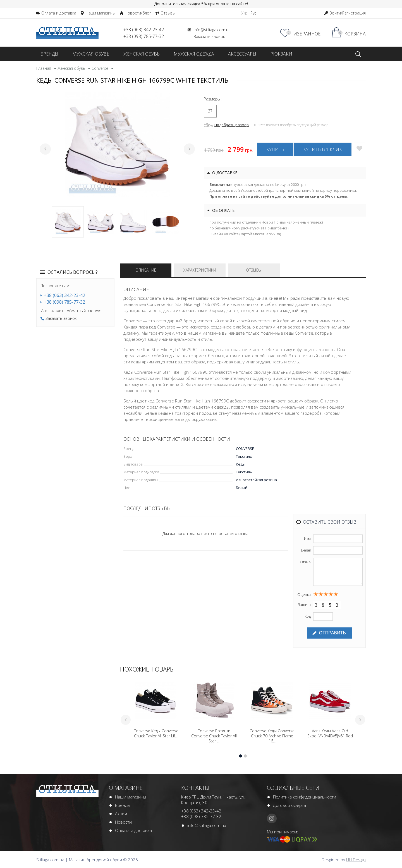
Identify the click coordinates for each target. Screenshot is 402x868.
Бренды (123, 805)
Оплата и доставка (133, 830)
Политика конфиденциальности (305, 797)
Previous (45, 149)
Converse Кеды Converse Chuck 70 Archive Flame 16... (272, 736)
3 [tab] (133, 222)
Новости (123, 822)
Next (189, 149)
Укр (244, 13)
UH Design (356, 860)
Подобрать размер (232, 125)
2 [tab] (100, 222)
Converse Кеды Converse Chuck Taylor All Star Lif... (156, 733)
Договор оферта (289, 805)
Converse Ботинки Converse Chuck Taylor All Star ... (214, 736)
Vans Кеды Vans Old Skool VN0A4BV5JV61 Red (330, 733)
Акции (121, 814)
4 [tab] (166, 222)
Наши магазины (131, 797)
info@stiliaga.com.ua (207, 825)
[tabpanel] (117, 145)
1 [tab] (68, 222)
